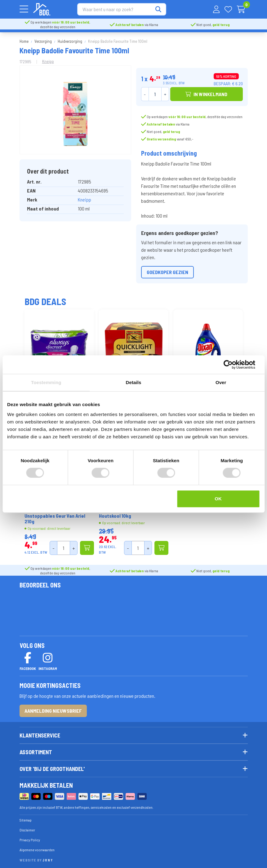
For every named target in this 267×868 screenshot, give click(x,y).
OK (218, 499)
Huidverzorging (70, 40)
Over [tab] (221, 382)
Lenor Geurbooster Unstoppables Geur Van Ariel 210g (55, 514)
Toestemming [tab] (46, 382)
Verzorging (43, 40)
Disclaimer (27, 828)
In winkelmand (206, 93)
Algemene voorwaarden (37, 848)
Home (24, 40)
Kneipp (48, 60)
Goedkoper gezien (167, 270)
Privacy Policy (30, 838)
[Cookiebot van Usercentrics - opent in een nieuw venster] (233, 365)
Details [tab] (134, 382)
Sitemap (26, 818)
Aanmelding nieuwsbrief (53, 709)
